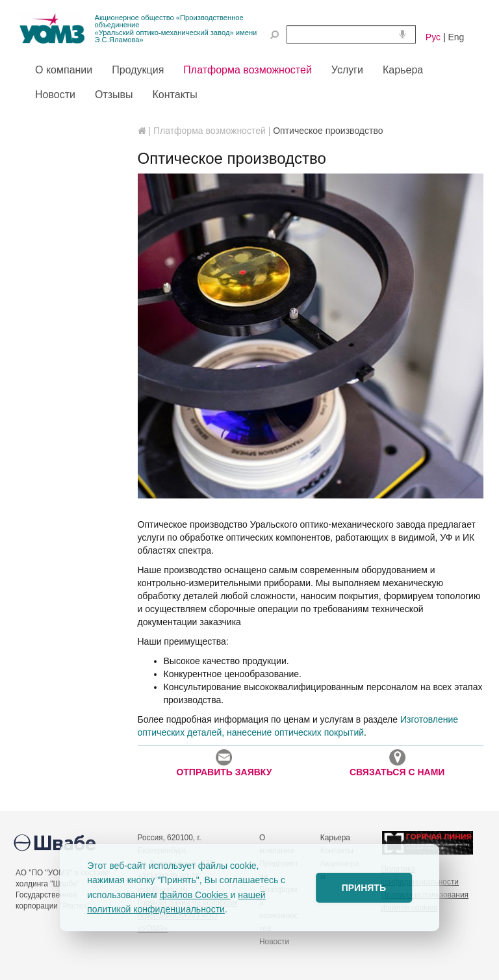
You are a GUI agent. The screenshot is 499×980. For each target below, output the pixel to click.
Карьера (335, 838)
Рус (433, 37)
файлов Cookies (195, 895)
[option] (311, 336)
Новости (274, 942)
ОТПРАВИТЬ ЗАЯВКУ (224, 763)
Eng (456, 37)
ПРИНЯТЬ (364, 888)
